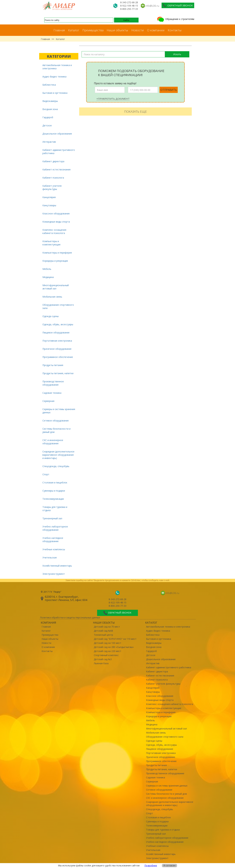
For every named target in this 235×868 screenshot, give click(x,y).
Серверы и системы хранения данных (59, 411)
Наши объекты (117, 30)
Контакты (175, 30)
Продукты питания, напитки (58, 373)
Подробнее (151, 865)
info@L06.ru (152, 6)
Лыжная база (101, 663)
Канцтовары (49, 205)
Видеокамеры (50, 101)
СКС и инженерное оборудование (53, 442)
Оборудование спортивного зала (58, 306)
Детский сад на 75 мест (107, 627)
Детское (47, 125)
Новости (138, 30)
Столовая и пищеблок (55, 483)
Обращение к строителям (175, 19)
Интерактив (49, 142)
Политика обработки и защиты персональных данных (70, 617)
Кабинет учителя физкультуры (52, 187)
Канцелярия (49, 197)
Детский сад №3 (103, 659)
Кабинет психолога (53, 178)
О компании (156, 30)
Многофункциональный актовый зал (56, 287)
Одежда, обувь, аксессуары (58, 324)
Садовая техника (52, 393)
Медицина (48, 277)
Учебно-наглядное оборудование (53, 540)
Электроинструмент (54, 574)
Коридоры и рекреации (55, 261)
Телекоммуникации (53, 499)
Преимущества (93, 30)
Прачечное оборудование (57, 349)
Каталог (74, 30)
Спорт (46, 474)
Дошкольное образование (57, 134)
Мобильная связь (52, 297)
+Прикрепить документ (113, 99)
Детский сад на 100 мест (108, 643)
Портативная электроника (57, 341)
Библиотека (49, 85)
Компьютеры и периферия (57, 253)
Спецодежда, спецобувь (56, 466)
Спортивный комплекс (106, 655)
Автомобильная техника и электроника (57, 67)
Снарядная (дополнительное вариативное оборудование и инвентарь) (58, 455)
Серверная (48, 401)
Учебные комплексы (54, 549)
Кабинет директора (53, 161)
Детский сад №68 (103, 631)
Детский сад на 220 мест (108, 651)
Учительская (50, 557)
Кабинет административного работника (59, 152)
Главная (59, 30)
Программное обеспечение (58, 357)
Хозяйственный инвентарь (57, 566)
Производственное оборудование (53, 383)
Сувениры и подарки (54, 491)
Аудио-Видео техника (54, 77)
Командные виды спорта (56, 222)
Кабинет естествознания (56, 169)
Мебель (47, 269)
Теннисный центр (103, 635)
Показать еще (136, 112)
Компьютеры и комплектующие (51, 243)
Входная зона (50, 109)
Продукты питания (53, 365)
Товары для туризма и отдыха (55, 509)
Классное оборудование (56, 213)
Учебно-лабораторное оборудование (55, 528)
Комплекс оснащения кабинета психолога (54, 231)
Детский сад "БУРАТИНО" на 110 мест (115, 639)
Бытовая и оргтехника (55, 93)
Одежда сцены (51, 316)
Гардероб (48, 117)
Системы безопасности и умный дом (56, 430)
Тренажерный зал (52, 518)
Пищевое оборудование (56, 333)
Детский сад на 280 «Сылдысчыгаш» (114, 647)
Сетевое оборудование (56, 421)
